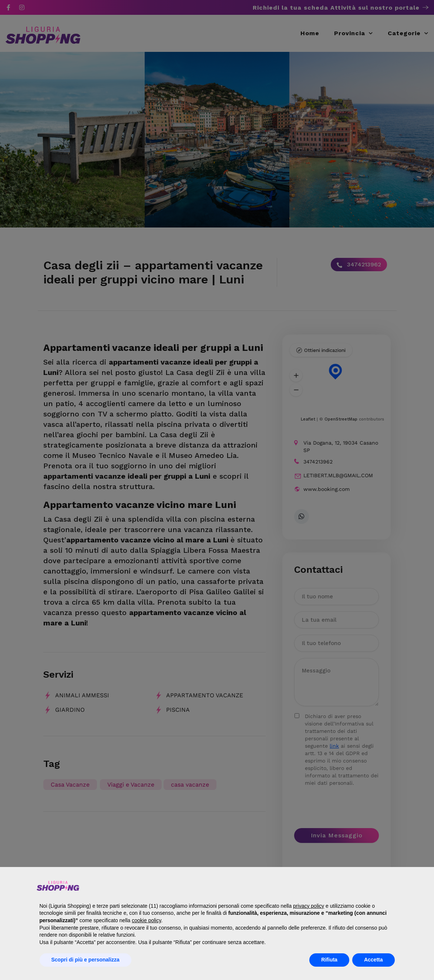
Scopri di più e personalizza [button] (85, 960)
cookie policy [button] (146, 920)
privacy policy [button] (309, 906)
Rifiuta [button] (329, 960)
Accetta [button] (374, 960)
